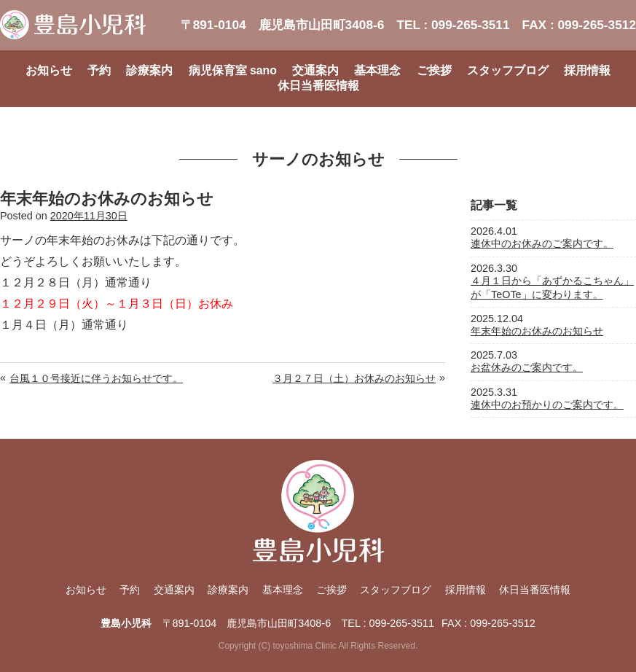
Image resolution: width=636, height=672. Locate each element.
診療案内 (149, 70)
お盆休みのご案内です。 (527, 367)
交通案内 (315, 70)
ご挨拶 (434, 70)
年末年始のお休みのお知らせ (537, 331)
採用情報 (587, 70)
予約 (99, 70)
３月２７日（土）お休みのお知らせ (354, 378)
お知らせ (49, 70)
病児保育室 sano (233, 70)
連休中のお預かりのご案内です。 (547, 405)
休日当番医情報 (318, 86)
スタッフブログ (508, 70)
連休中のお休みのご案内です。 (542, 243)
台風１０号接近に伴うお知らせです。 (96, 378)
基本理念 (377, 70)
